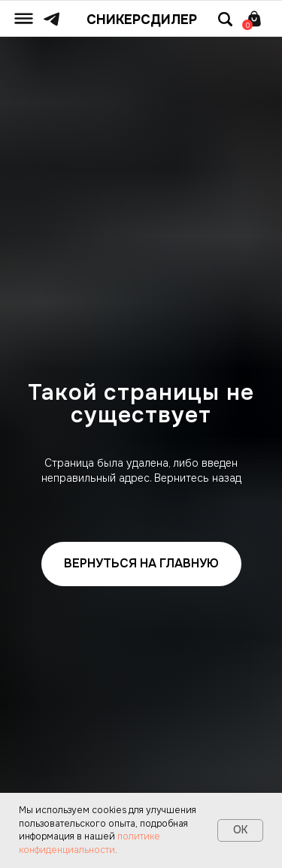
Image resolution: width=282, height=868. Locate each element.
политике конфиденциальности (89, 843)
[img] (24, 18)
